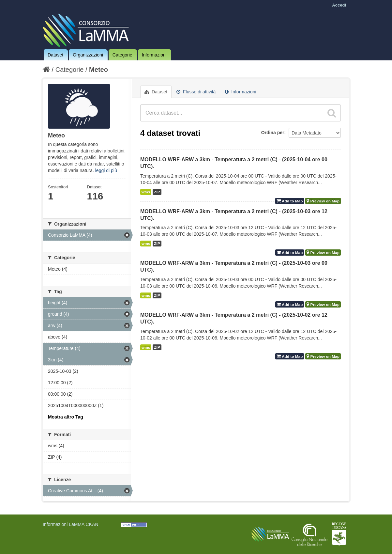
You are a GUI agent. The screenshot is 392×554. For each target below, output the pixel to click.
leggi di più (106, 170)
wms (146, 192)
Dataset (55, 55)
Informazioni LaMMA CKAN (70, 524)
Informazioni (154, 55)
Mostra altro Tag (66, 417)
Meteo (98, 70)
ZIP (157, 192)
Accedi (339, 5)
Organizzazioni (88, 55)
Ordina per (273, 133)
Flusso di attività (196, 92)
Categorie (122, 55)
